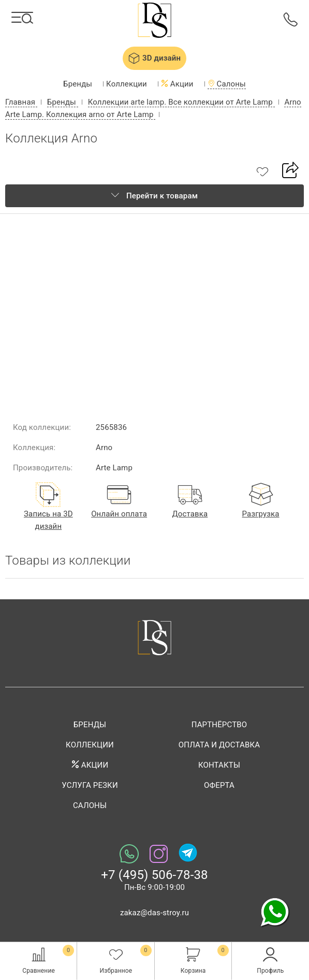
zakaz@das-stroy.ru (154, 913)
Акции (177, 84)
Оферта (219, 785)
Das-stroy (154, 21)
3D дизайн (154, 58)
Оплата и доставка (219, 745)
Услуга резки (90, 785)
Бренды (78, 84)
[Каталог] (23, 18)
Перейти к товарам (154, 196)
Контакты (219, 765)
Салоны (227, 84)
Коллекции (127, 84)
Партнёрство (219, 725)
